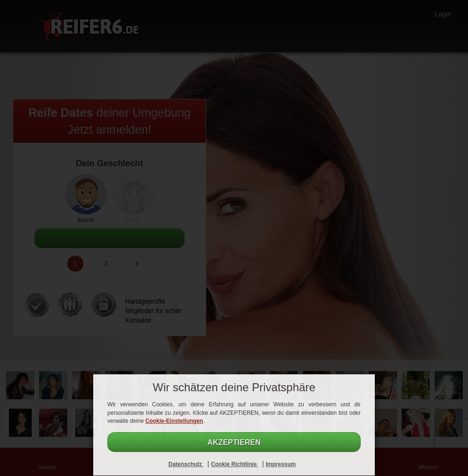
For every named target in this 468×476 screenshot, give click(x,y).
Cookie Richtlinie (235, 464)
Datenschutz (186, 464)
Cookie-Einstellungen (174, 421)
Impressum (281, 464)
